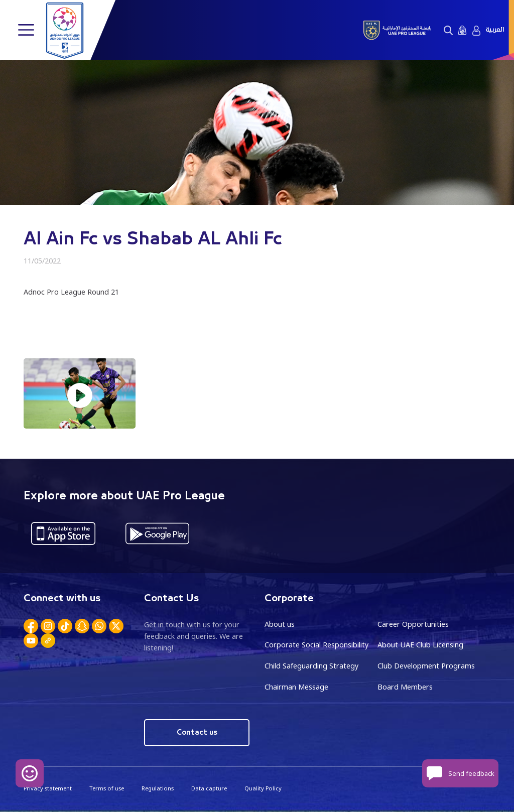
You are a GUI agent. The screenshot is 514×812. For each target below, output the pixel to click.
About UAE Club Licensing (420, 645)
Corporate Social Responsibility (316, 645)
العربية (495, 30)
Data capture (209, 788)
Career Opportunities (413, 624)
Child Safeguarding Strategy (311, 666)
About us (280, 624)
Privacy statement (48, 788)
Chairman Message (296, 687)
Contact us (197, 732)
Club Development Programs (426, 666)
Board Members (405, 687)
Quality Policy (263, 788)
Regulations (158, 788)
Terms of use (107, 788)
